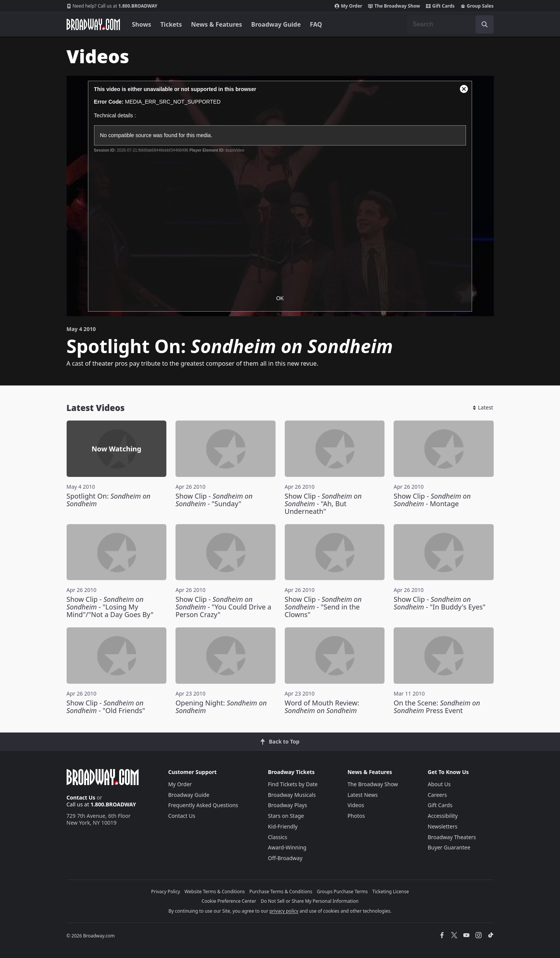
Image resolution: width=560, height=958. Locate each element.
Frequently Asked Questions (203, 805)
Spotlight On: (109, 500)
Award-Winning (287, 847)
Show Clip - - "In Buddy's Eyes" (440, 603)
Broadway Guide (276, 24)
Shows (142, 24)
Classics (278, 837)
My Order (348, 6)
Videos (356, 805)
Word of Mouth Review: (322, 707)
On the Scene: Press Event (437, 707)
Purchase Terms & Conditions (281, 892)
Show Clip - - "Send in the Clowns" (323, 607)
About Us (439, 784)
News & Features (217, 24)
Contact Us (81, 797)
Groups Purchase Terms (342, 892)
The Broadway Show (394, 6)
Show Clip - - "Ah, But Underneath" (323, 504)
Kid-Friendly (283, 826)
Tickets (171, 24)
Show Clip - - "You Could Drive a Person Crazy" (223, 607)
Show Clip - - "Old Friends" (106, 707)
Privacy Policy (166, 892)
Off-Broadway (285, 858)
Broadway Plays (288, 805)
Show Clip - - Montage (432, 500)
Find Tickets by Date (293, 784)
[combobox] (450, 24)
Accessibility (443, 816)
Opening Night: (221, 707)
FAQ (316, 24)
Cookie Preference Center (229, 901)
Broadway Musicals (292, 795)
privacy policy (284, 911)
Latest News (363, 795)
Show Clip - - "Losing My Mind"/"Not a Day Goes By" (110, 607)
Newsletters (443, 826)
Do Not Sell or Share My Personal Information (310, 901)
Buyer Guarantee (449, 847)
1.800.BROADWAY (112, 6)
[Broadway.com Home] (93, 24)
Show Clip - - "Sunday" (214, 500)
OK (280, 298)
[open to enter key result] (485, 24)
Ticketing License (391, 892)
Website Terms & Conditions (215, 892)
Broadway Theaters (452, 837)
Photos (356, 816)
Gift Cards (440, 6)
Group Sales (477, 6)
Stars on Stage (286, 816)
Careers (437, 795)
